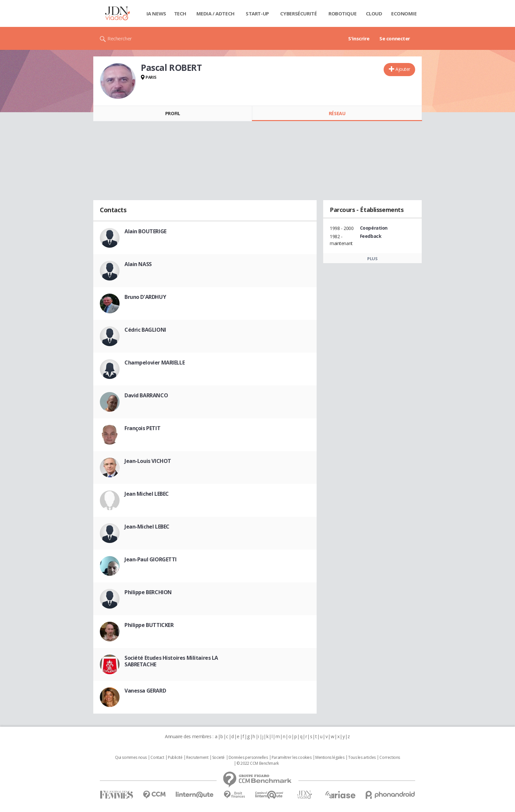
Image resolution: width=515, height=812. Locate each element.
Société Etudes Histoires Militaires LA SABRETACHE (171, 661)
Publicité (175, 758)
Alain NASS (138, 264)
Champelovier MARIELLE (155, 363)
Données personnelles (248, 758)
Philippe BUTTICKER (149, 625)
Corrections (390, 758)
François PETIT (142, 428)
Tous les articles (362, 758)
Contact (157, 758)
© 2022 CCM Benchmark (258, 763)
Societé (218, 758)
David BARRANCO (146, 395)
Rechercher (120, 38)
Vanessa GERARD (145, 691)
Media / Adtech (215, 13)
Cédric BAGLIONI (145, 330)
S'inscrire (359, 38)
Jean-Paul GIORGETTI (151, 559)
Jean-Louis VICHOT (148, 461)
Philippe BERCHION (148, 592)
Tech (180, 13)
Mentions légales (330, 758)
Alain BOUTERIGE (146, 231)
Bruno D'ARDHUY (145, 297)
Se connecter (395, 38)
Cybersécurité (299, 13)
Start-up (257, 13)
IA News (156, 13)
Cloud (374, 13)
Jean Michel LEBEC (147, 494)
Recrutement (197, 758)
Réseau (337, 113)
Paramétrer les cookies (292, 758)
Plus (372, 259)
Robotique (342, 13)
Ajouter (403, 69)
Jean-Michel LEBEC (147, 527)
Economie (404, 13)
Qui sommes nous (131, 758)
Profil (173, 113)
